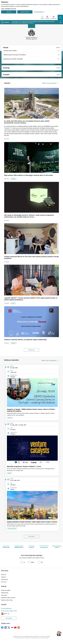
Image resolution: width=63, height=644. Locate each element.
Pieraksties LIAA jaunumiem (8, 598)
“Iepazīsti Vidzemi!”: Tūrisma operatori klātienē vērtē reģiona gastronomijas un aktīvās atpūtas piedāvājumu (31, 299)
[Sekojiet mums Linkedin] (6, 628)
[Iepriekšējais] (3, 547)
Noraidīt (9, 12)
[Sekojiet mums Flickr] (12, 627)
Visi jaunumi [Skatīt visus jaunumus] (32, 350)
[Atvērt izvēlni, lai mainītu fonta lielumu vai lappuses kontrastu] (54, 18)
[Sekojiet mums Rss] (19, 628)
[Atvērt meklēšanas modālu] (42, 18)
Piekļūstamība (5, 593)
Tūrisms (13, 303)
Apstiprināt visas (25, 12)
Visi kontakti (9, 618)
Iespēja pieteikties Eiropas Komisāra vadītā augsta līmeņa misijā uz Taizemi (32, 522)
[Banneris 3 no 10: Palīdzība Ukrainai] (32, 547)
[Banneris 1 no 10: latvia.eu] (6, 547)
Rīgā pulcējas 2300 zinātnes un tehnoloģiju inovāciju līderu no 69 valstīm (29, 175)
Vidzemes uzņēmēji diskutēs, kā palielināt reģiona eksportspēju (25, 340)
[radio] (22, 562)
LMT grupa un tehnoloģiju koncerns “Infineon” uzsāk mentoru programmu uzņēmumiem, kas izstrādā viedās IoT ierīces (29, 216)
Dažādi (9, 473)
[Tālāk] (60, 547)
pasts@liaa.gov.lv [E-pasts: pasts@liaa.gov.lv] (7, 608)
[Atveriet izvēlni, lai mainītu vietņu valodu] (47, 18)
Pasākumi (13, 179)
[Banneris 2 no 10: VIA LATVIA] (19, 547)
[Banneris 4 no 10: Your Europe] (44, 547)
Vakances (4, 575)
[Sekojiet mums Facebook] (2, 628)
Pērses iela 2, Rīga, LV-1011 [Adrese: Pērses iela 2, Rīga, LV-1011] (10, 611)
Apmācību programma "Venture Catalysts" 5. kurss (24, 466)
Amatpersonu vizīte (12, 529)
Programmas (4, 579)
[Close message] (60, 22)
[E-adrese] (4, 614)
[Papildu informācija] (9, 614)
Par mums (4, 582)
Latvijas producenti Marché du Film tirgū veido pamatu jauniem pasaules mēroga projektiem (31, 257)
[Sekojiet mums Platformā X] (9, 628)
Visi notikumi (31, 536)
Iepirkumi (4, 577)
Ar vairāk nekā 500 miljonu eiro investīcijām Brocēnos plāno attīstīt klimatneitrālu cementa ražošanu (27, 122)
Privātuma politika (6, 590)
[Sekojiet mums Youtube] (15, 627)
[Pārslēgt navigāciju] (60, 17)
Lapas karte (4, 595)
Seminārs (10, 418)
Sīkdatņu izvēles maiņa (7, 600)
